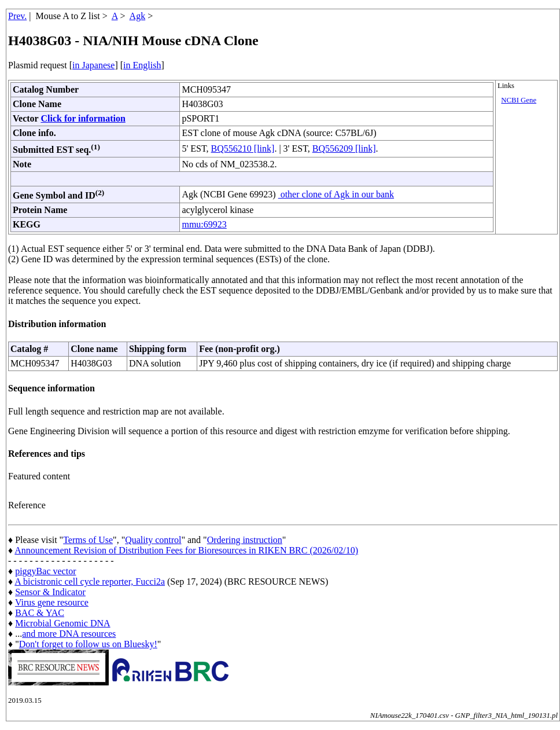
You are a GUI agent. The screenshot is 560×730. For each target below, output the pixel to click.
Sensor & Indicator (50, 592)
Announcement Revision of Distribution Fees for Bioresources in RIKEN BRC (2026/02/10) (186, 550)
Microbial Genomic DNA (62, 623)
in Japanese (93, 65)
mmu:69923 (204, 224)
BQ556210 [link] (243, 148)
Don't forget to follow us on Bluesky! (88, 644)
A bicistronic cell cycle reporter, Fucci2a (90, 582)
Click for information (83, 118)
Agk (138, 16)
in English (142, 65)
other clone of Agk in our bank (336, 194)
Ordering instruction (245, 540)
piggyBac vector (45, 571)
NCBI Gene (519, 100)
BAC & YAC (40, 613)
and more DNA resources (69, 634)
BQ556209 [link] (344, 148)
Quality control (153, 540)
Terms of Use (88, 540)
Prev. (17, 16)
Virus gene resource (52, 602)
